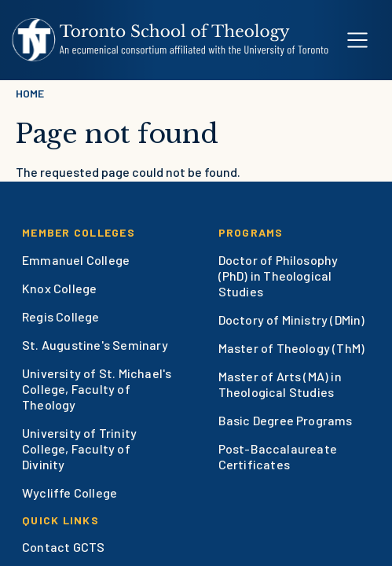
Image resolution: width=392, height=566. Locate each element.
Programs (251, 232)
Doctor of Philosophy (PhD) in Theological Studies (278, 276)
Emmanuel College (76, 260)
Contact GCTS (63, 547)
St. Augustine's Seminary (95, 345)
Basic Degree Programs (286, 420)
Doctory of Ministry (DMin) (292, 320)
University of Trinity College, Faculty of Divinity (79, 448)
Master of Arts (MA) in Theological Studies (280, 384)
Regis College (61, 316)
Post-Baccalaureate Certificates (278, 456)
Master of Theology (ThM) (292, 348)
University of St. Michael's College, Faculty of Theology (97, 389)
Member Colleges (79, 232)
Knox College (59, 288)
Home (30, 93)
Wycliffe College (70, 492)
